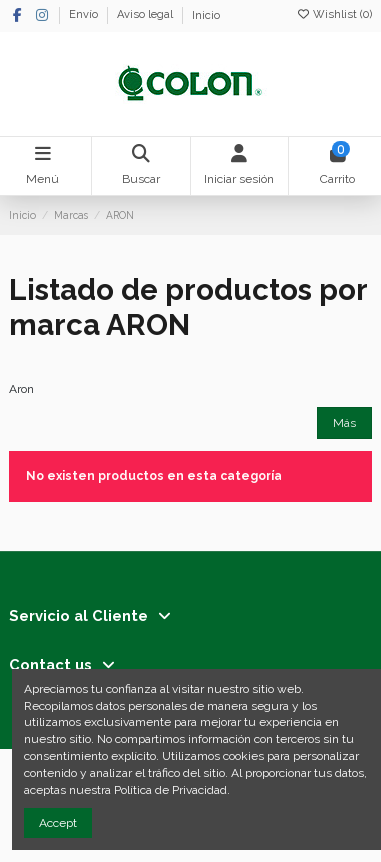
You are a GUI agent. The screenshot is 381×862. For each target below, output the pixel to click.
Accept (58, 823)
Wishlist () (334, 14)
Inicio (206, 15)
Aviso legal (146, 15)
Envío (85, 15)
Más (344, 423)
